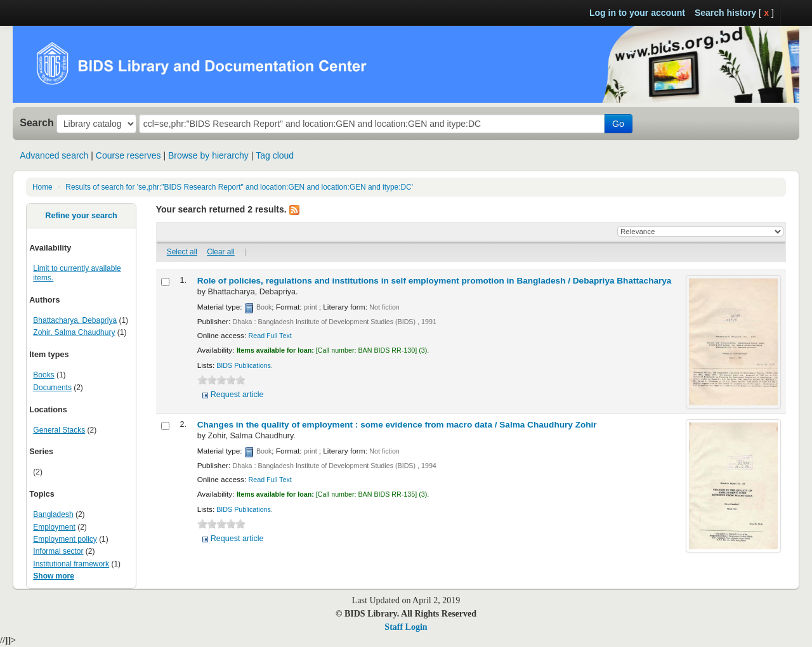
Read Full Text (270, 336)
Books (43, 375)
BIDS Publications (244, 365)
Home (43, 187)
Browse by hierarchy (208, 155)
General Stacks (59, 430)
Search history (725, 13)
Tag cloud (275, 155)
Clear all (221, 252)
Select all (182, 252)
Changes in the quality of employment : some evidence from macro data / (397, 425)
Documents (52, 388)
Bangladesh (53, 514)
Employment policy (65, 539)
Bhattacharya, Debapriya (75, 320)
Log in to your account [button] (637, 13)
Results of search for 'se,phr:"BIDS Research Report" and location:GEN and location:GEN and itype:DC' (239, 187)
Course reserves (128, 155)
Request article (237, 395)
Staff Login (406, 627)
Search (37, 122)
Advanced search (54, 155)
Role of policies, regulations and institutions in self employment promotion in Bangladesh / (435, 281)
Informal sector (58, 551)
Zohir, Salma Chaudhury (74, 332)
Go (618, 124)
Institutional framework (71, 564)
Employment (54, 527)
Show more (54, 576)
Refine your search (81, 216)
